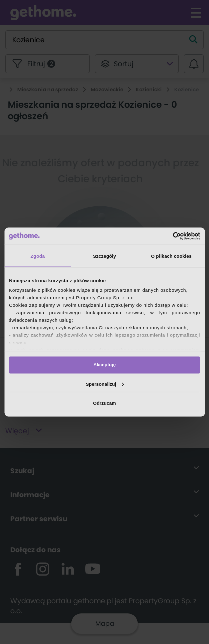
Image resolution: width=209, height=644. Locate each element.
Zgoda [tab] (38, 256)
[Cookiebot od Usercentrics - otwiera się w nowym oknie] (157, 236)
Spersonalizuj (105, 384)
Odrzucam (105, 403)
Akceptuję (104, 365)
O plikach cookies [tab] (172, 256)
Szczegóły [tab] (104, 256)
